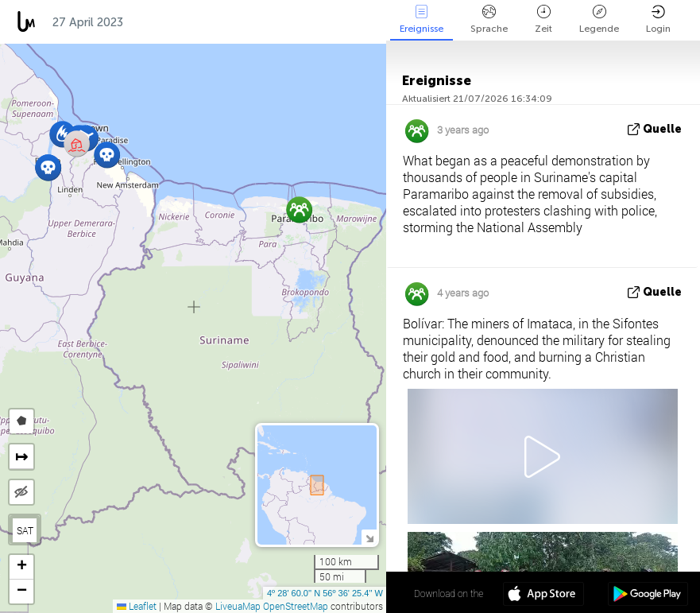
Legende (599, 19)
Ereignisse (422, 19)
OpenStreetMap (296, 606)
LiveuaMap (238, 606)
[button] (107, 155)
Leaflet (137, 606)
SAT (25, 530)
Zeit (543, 19)
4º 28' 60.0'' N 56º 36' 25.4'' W (325, 593)
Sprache (489, 19)
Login (658, 19)
